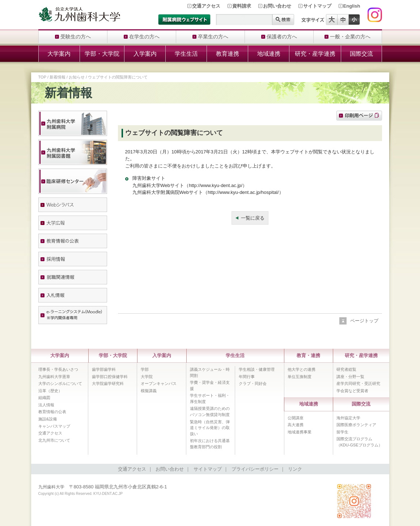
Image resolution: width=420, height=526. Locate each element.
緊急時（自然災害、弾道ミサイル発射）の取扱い (210, 428)
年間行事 (247, 377)
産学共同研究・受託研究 (358, 383)
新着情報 (58, 77)
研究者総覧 (346, 369)
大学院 (147, 377)
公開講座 (296, 418)
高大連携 (296, 425)
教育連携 (228, 54)
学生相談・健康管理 (257, 369)
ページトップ (364, 321)
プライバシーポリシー (255, 469)
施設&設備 (48, 419)
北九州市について (54, 440)
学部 (145, 369)
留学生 (342, 432)
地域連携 (269, 54)
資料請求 (242, 6)
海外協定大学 (348, 418)
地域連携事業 (300, 432)
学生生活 (186, 54)
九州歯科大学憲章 (54, 377)
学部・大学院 (102, 54)
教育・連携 (308, 355)
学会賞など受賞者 (352, 391)
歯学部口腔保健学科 (110, 377)
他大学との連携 (302, 369)
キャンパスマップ (54, 426)
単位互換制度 (300, 377)
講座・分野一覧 (350, 377)
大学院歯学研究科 (108, 383)
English (352, 6)
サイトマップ (317, 6)
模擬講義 (149, 391)
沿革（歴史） (50, 391)
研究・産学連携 (315, 54)
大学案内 (59, 54)
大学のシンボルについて (60, 383)
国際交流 (361, 54)
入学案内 (145, 54)
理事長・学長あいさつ (58, 369)
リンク (295, 469)
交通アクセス (206, 6)
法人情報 (46, 405)
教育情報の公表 (52, 412)
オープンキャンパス (159, 383)
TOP (42, 77)
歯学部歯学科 (104, 369)
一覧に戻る (253, 218)
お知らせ (77, 77)
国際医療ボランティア (356, 425)
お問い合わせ (277, 6)
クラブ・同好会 (253, 383)
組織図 (44, 398)
